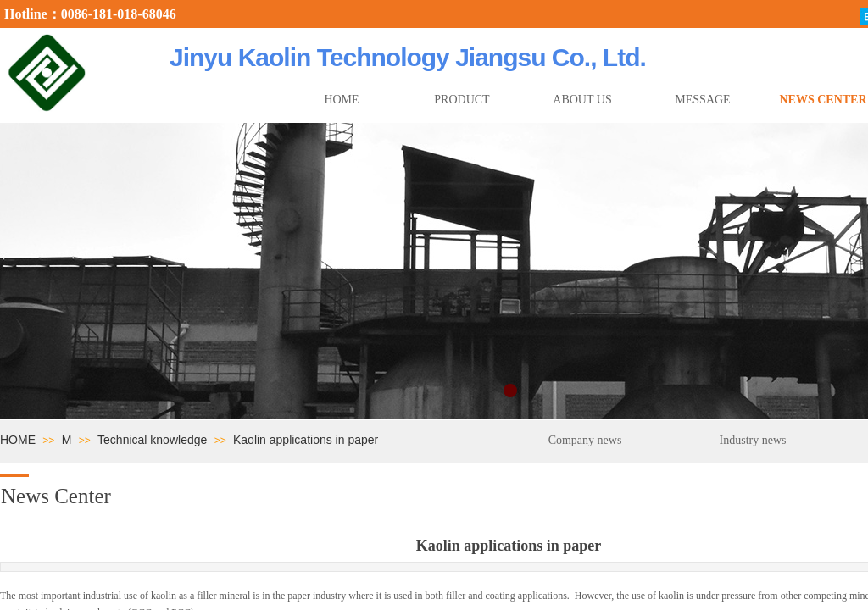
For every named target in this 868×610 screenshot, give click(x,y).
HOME (18, 440)
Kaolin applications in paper (306, 440)
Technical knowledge (152, 440)
